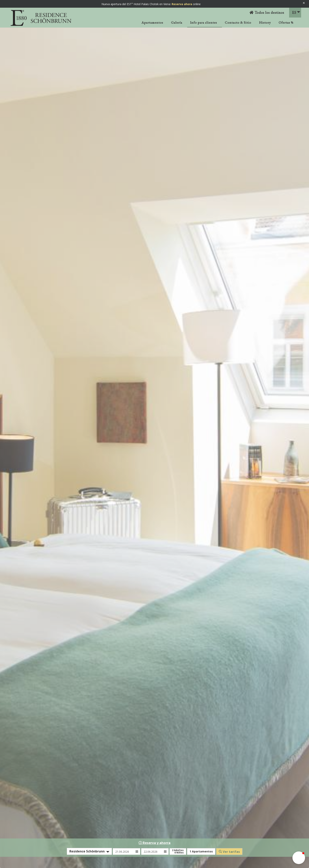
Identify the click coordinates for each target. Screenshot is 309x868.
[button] (299, 858)
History (265, 22)
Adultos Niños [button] (178, 851)
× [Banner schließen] (304, 3)
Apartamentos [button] (201, 851)
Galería (177, 22)
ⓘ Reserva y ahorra (154, 843)
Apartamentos (152, 22)
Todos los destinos (267, 13)
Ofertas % (286, 22)
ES (296, 13)
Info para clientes (204, 22)
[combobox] (89, 851)
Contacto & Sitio (238, 22)
